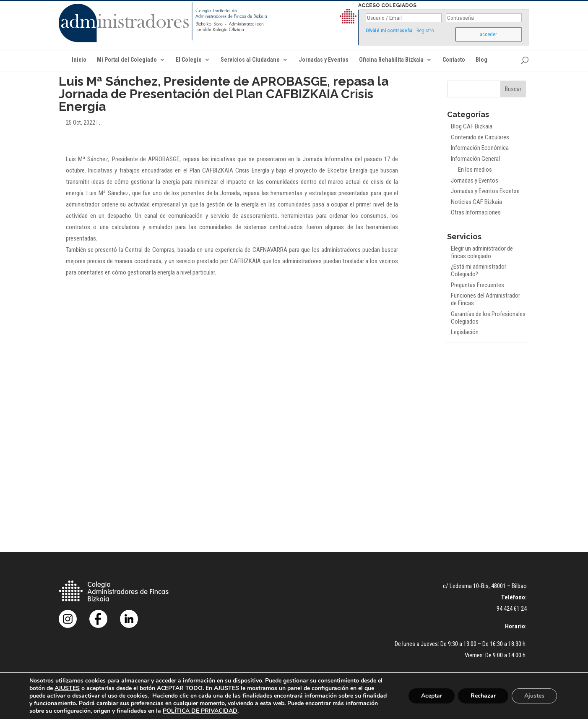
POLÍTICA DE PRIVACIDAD (200, 711)
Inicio (79, 60)
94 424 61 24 (512, 609)
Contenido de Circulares (480, 137)
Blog (481, 60)
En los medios (475, 170)
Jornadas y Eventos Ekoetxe (485, 191)
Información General (475, 159)
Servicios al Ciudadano (250, 60)
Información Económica (480, 148)
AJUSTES (67, 688)
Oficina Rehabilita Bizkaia (391, 60)
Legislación (465, 332)
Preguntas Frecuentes (477, 285)
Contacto (454, 60)
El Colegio (189, 60)
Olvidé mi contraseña (389, 31)
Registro (425, 31)
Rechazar (483, 696)
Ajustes (534, 696)
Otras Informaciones (476, 212)
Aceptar (432, 696)
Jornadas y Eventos (324, 60)
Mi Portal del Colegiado (127, 60)
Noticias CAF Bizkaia (476, 202)
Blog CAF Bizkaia (472, 126)
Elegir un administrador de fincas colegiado (482, 252)
